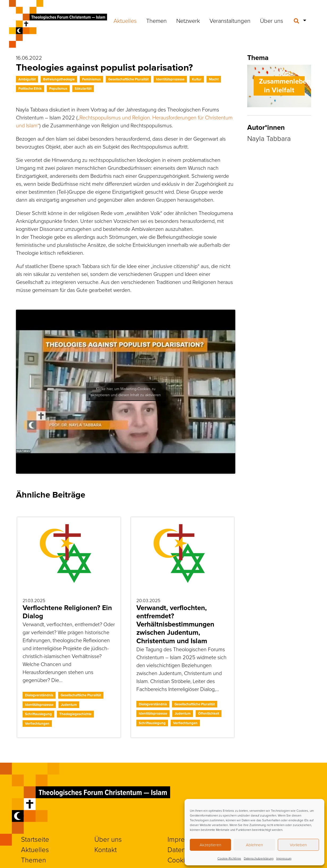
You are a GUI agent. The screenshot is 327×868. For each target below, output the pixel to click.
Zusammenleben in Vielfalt (285, 86)
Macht (214, 79)
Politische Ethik (30, 88)
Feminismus (91, 79)
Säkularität (83, 88)
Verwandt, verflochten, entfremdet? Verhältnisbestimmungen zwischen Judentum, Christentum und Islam (175, 624)
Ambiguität (27, 79)
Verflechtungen (37, 724)
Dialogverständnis (39, 695)
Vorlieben (298, 845)
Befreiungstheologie (59, 79)
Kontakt (106, 849)
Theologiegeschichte (75, 714)
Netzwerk (188, 21)
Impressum (284, 858)
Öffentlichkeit (209, 713)
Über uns (272, 21)
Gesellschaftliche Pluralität (128, 79)
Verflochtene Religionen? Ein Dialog (67, 612)
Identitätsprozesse (170, 79)
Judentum (69, 705)
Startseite (35, 839)
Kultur (197, 79)
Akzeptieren (210, 845)
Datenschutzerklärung (259, 858)
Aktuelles (125, 21)
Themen (156, 21)
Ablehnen (254, 845)
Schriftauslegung (38, 714)
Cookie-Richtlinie (229, 858)
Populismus (58, 88)
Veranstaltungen (230, 21)
